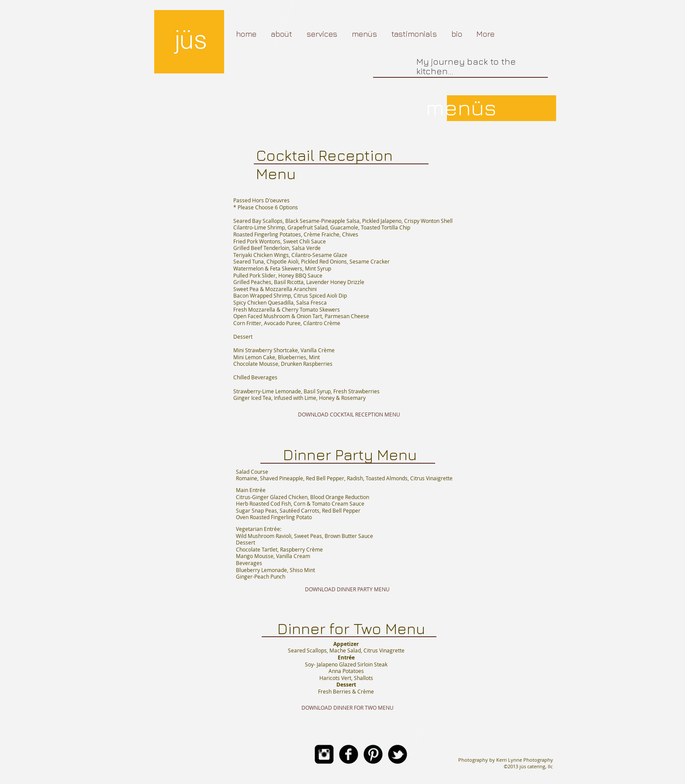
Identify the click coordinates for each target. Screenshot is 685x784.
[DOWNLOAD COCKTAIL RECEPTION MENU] (349, 415)
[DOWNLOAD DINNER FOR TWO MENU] (348, 708)
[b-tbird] (398, 754)
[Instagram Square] (324, 754)
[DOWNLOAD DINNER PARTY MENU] (347, 590)
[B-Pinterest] (373, 754)
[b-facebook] (349, 754)
